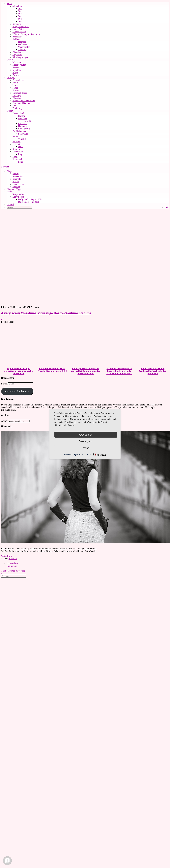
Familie (16, 83)
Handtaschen (18, 184)
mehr (86, 448)
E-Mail (5, 384)
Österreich (17, 144)
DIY (14, 106)
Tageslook (17, 55)
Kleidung (17, 187)
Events (16, 90)
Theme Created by (13, 571)
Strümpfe (17, 179)
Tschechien (18, 152)
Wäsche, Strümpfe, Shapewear (26, 34)
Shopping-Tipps (14, 189)
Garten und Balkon (21, 103)
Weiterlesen (6, 556)
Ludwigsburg (24, 129)
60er (20, 19)
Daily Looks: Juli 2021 (29, 202)
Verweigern (86, 441)
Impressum (12, 566)
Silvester (22, 49)
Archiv (4, 421)
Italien (15, 136)
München (22, 118)
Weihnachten (24, 47)
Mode (9, 3)
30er (20, 11)
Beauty (10, 60)
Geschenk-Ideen (20, 93)
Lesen (15, 85)
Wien (21, 147)
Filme (15, 88)
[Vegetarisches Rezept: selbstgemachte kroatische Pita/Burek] (18, 345)
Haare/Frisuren (19, 65)
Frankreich (17, 159)
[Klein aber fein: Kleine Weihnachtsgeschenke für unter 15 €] (152, 345)
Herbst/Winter (19, 29)
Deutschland (18, 113)
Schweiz (16, 149)
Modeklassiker (19, 32)
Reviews (16, 67)
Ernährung (17, 108)
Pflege (15, 72)
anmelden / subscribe (17, 391)
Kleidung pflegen (20, 57)
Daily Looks (18, 197)
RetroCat (5, 167)
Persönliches (18, 80)
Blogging (17, 98)
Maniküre (17, 70)
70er (20, 21)
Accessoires (18, 37)
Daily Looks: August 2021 (30, 199)
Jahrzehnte (17, 6)
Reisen (10, 111)
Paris (20, 162)
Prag (20, 154)
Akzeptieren (86, 435)
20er (20, 9)
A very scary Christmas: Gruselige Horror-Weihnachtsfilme (46, 313)
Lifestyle (11, 78)
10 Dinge (17, 95)
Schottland (23, 134)
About (10, 192)
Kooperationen (19, 194)
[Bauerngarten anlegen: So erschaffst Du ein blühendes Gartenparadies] (85, 345)
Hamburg (22, 126)
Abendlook (18, 52)
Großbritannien (19, 131)
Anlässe (16, 39)
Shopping (17, 24)
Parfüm (16, 75)
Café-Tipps (29, 121)
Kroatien (16, 141)
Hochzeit (22, 42)
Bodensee (23, 124)
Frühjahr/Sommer (21, 26)
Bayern (21, 116)
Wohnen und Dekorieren (24, 101)
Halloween (23, 44)
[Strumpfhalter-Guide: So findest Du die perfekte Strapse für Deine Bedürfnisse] (119, 345)
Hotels (15, 157)
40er (20, 14)
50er (20, 16)
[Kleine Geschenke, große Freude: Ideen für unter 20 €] (51, 345)
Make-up (17, 62)
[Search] (167, 207)
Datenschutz (12, 563)
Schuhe (16, 181)
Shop (9, 171)
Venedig (22, 139)
